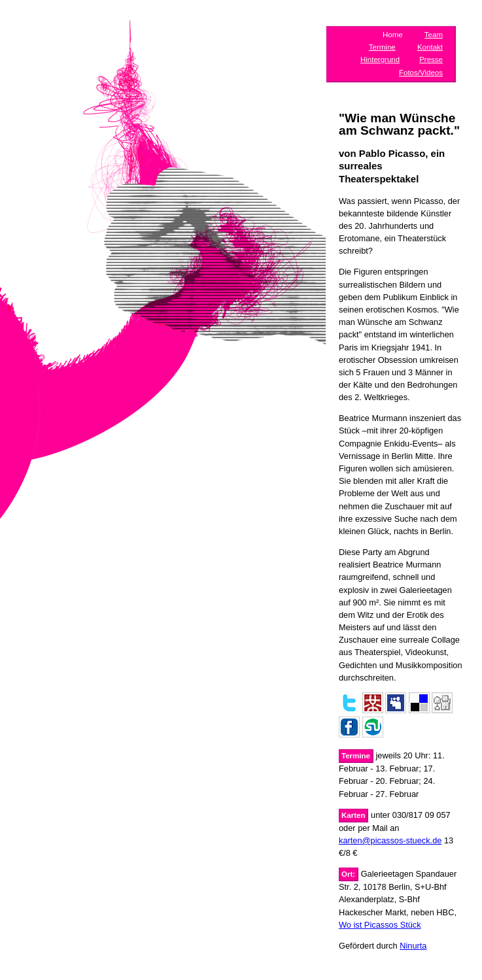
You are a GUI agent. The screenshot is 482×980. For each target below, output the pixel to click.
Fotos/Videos (421, 73)
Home (393, 35)
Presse (431, 59)
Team (434, 35)
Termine (382, 47)
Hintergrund (380, 59)
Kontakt (430, 47)
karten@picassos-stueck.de (390, 840)
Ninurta (413, 946)
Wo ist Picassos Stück (380, 925)
